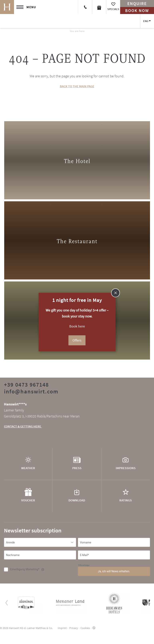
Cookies (85, 628)
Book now (137, 11)
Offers (77, 340)
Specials (113, 9)
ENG (146, 21)
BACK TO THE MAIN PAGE (77, 86)
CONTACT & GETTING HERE (23, 426)
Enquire (137, 4)
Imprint (62, 628)
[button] (7, 603)
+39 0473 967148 (26, 385)
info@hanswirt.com (31, 391)
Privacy (74, 628)
